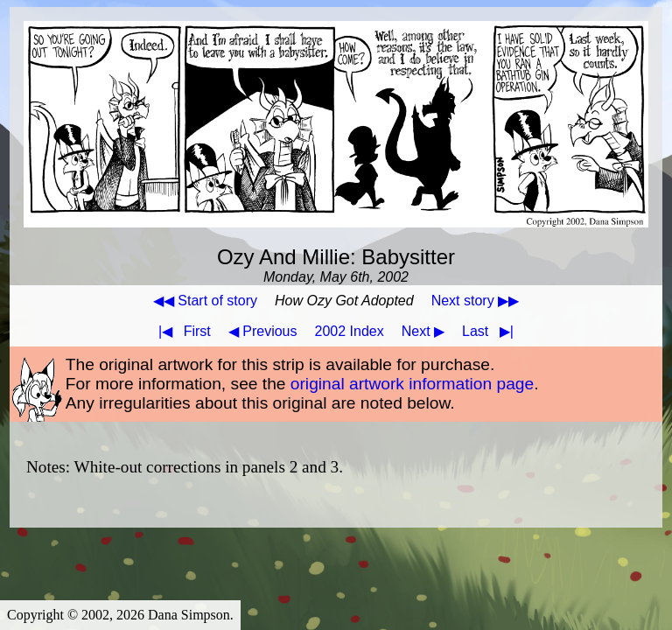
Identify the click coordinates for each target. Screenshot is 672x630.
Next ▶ (423, 331)
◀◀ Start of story (205, 301)
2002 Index (350, 331)
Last (491, 331)
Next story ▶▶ (475, 301)
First (181, 331)
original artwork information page (412, 384)
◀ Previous (263, 331)
